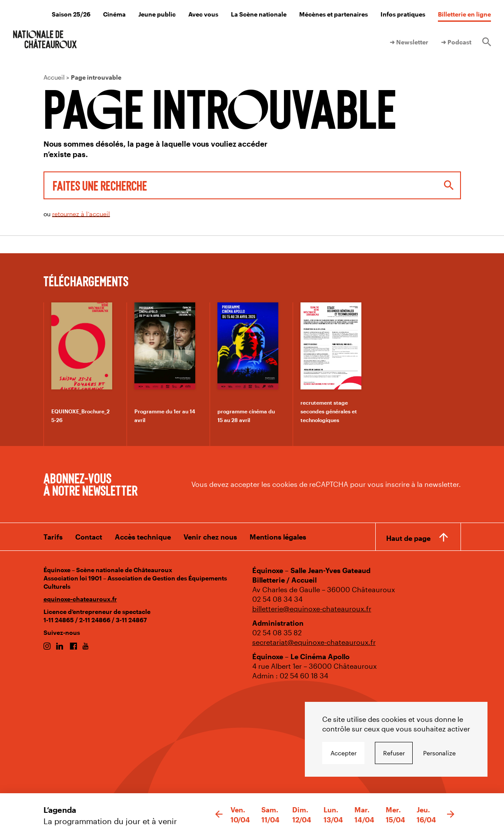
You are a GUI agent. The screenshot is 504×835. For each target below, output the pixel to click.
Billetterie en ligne (464, 14)
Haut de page (408, 538)
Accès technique (143, 537)
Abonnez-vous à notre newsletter (90, 484)
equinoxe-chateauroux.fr (80, 599)
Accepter (344, 753)
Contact (89, 537)
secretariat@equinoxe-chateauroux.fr (314, 642)
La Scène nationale (259, 14)
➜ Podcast (456, 42)
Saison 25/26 (71, 14)
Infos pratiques (403, 14)
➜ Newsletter (409, 42)
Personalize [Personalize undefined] (439, 753)
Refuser (394, 753)
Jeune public (157, 14)
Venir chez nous (210, 537)
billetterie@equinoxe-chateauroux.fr (312, 609)
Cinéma (114, 14)
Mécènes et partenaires (334, 14)
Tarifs (53, 537)
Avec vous (203, 14)
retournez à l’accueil (81, 214)
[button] (219, 815)
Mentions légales (278, 537)
